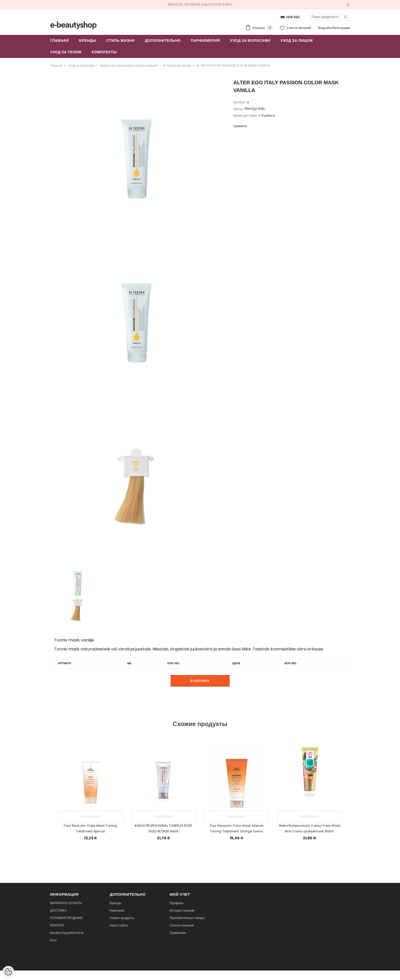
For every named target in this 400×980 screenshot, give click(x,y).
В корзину (200, 681)
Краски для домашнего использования (129, 65)
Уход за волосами (81, 65)
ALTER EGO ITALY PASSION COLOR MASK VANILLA (233, 65)
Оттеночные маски (177, 65)
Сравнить (240, 126)
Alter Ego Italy (255, 109)
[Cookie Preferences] (8, 972)
